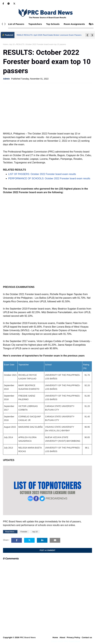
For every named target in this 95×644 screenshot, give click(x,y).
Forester (24, 532)
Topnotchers (35, 24)
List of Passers (16, 24)
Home (5, 44)
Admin (6, 79)
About (62, 637)
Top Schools (53, 24)
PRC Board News (28, 637)
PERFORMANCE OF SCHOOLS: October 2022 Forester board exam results (49, 178)
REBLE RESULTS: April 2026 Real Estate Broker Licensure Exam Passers (49, 35)
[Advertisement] (47, 107)
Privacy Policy (73, 637)
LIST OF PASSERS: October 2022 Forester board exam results (42, 174)
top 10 (12, 44)
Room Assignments (74, 24)
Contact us (87, 637)
